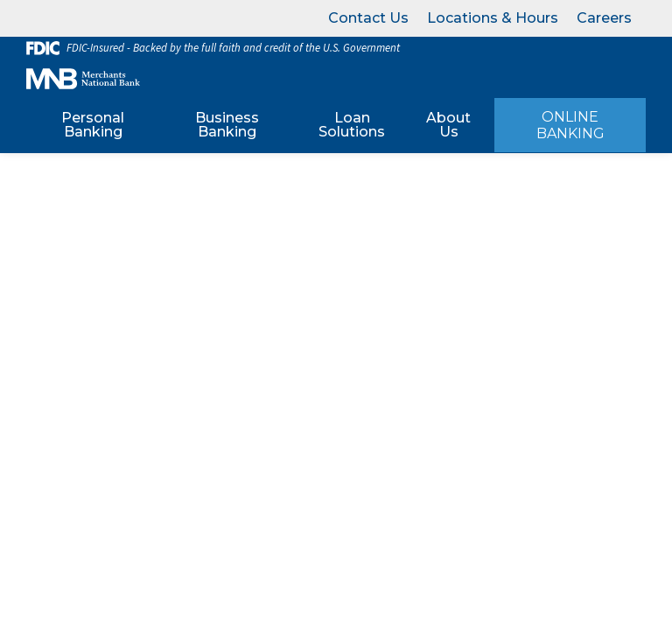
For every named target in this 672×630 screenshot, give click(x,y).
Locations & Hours (493, 18)
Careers (604, 18)
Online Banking (570, 125)
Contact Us (368, 18)
